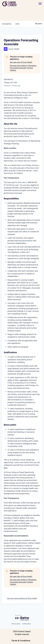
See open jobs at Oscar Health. (21, 62)
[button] (40, 4)
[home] (16, 4)
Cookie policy (26, 624)
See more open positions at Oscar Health (22, 598)
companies (7, 24)
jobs (17, 24)
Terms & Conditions (21, 641)
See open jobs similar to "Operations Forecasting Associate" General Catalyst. (23, 68)
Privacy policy (16, 624)
